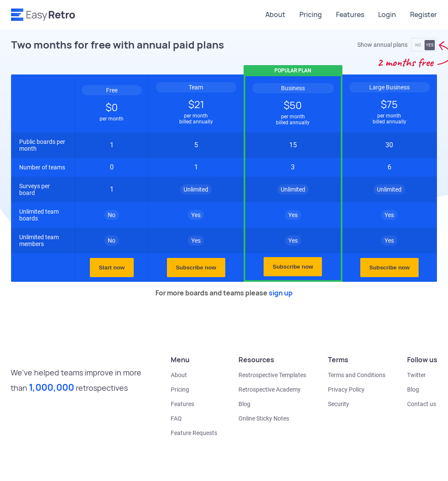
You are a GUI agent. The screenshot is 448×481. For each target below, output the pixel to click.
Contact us (422, 404)
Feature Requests (194, 433)
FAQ (176, 418)
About (275, 14)
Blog (244, 404)
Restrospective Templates (272, 375)
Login (387, 14)
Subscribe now (196, 268)
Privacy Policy (346, 389)
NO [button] (418, 45)
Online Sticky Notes (264, 418)
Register (424, 14)
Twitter (416, 375)
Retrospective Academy (270, 389)
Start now (112, 268)
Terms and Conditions (357, 375)
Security (339, 404)
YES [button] (430, 45)
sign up (281, 293)
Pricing (311, 14)
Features (350, 14)
